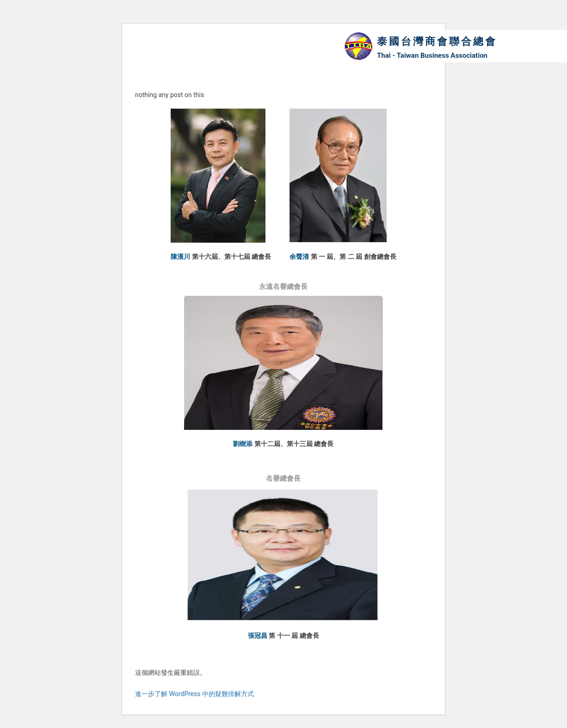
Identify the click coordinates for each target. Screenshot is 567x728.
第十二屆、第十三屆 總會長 (294, 444)
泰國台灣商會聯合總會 (437, 41)
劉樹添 (243, 444)
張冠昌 (258, 636)
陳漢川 (180, 257)
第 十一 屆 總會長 (294, 636)
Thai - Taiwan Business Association (432, 55)
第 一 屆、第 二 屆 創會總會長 (354, 257)
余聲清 (299, 257)
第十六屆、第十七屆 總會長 (231, 257)
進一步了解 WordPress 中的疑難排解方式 (194, 694)
